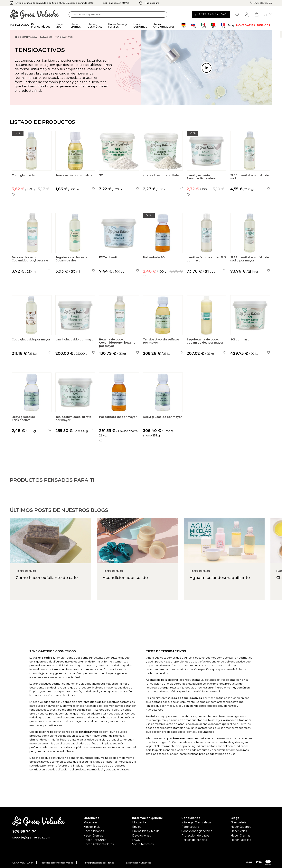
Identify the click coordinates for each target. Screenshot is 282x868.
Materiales (90, 822)
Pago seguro (190, 827)
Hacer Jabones (94, 831)
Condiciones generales (197, 831)
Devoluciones (141, 836)
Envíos (137, 827)
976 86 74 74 (261, 3)
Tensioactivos (64, 37)
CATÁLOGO (46, 37)
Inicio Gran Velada (26, 37)
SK (194, 26)
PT (213, 26)
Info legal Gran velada (196, 822)
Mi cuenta (139, 822)
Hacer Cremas (93, 836)
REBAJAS (264, 25)
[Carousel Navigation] (146, 626)
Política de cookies (194, 840)
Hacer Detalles (241, 840)
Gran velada (239, 822)
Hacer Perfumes (95, 840)
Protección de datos (195, 836)
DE (184, 26)
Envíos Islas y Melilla (146, 831)
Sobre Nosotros (143, 844)
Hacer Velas (239, 831)
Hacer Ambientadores (99, 844)
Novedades (245, 25)
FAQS (136, 840)
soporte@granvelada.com (31, 837)
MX (204, 26)
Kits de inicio (92, 827)
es (267, 14)
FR (223, 26)
